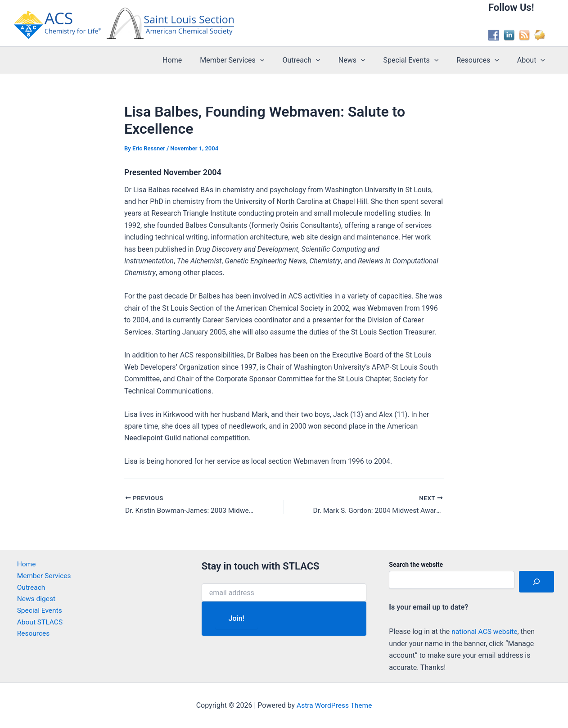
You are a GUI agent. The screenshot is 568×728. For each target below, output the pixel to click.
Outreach (317, 60)
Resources (483, 60)
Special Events (420, 60)
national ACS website (485, 631)
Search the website (416, 565)
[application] (280, 60)
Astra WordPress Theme (334, 705)
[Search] (536, 582)
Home (196, 60)
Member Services (252, 60)
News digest (34, 600)
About (533, 60)
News (365, 60)
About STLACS (38, 624)
